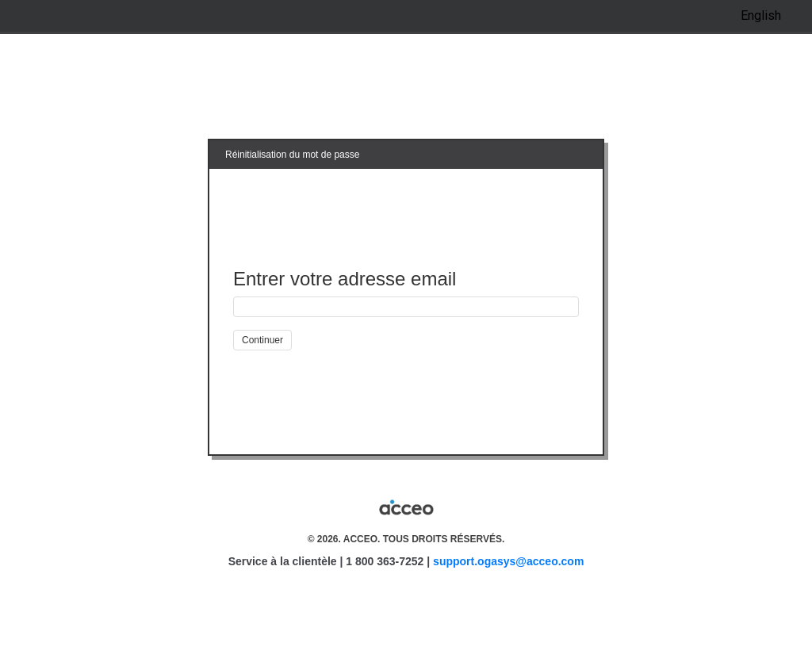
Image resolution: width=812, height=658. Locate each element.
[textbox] (406, 307)
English (761, 15)
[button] (262, 340)
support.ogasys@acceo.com (508, 561)
